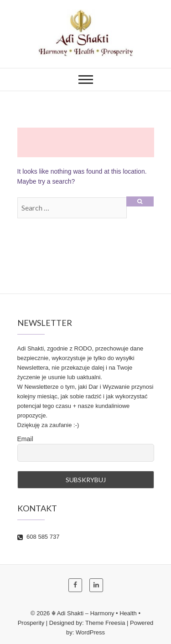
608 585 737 (39, 537)
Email (25, 439)
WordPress (90, 632)
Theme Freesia (105, 623)
